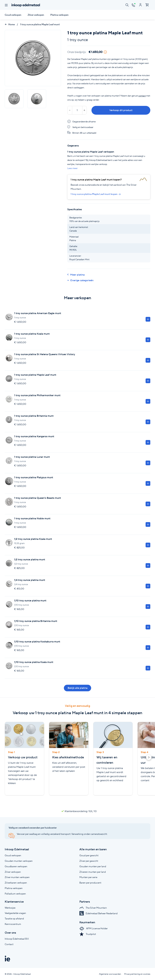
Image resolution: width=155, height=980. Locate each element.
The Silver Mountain (93, 908)
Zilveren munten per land (93, 872)
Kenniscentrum (13, 924)
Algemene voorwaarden (110, 974)
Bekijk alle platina (77, 688)
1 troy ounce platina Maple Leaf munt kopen (96, 194)
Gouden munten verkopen (19, 861)
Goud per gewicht (89, 855)
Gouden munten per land (93, 866)
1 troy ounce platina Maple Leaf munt (40, 24)
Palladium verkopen (15, 894)
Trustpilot (88, 934)
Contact (9, 944)
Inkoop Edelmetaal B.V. (17, 939)
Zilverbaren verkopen (16, 883)
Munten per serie (88, 877)
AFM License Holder (94, 928)
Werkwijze (10, 908)
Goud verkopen (13, 15)
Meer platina (76, 275)
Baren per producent (90, 883)
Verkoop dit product (121, 110)
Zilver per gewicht (89, 861)
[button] (149, 758)
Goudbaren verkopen (16, 866)
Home (10, 24)
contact (142, 96)
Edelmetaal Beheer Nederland (98, 913)
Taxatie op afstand (14, 919)
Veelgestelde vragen (15, 913)
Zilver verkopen (36, 15)
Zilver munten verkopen (17, 877)
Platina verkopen (59, 15)
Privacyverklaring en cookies (137, 974)
